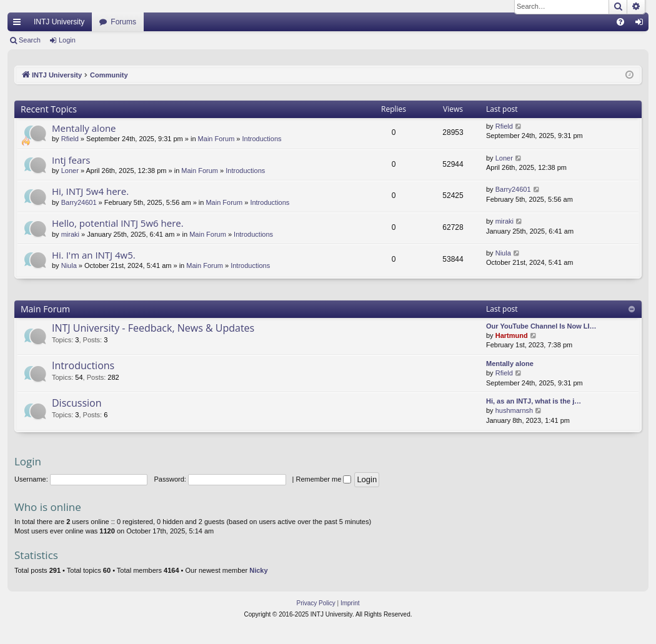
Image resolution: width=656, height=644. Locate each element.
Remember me (324, 479)
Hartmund (512, 335)
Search (30, 40)
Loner (70, 171)
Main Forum (216, 139)
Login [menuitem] (642, 24)
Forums (123, 22)
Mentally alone (84, 128)
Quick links (19, 24)
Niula (69, 265)
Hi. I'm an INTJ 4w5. (94, 255)
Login (67, 40)
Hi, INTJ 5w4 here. (90, 191)
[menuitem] (620, 22)
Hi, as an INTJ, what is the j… (534, 401)
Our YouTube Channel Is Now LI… (541, 326)
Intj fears (71, 160)
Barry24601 (79, 202)
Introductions (262, 139)
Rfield (70, 139)
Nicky (258, 570)
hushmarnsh (514, 410)
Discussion (77, 403)
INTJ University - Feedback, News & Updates (153, 328)
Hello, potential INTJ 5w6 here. (118, 223)
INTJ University (59, 22)
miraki (70, 234)
